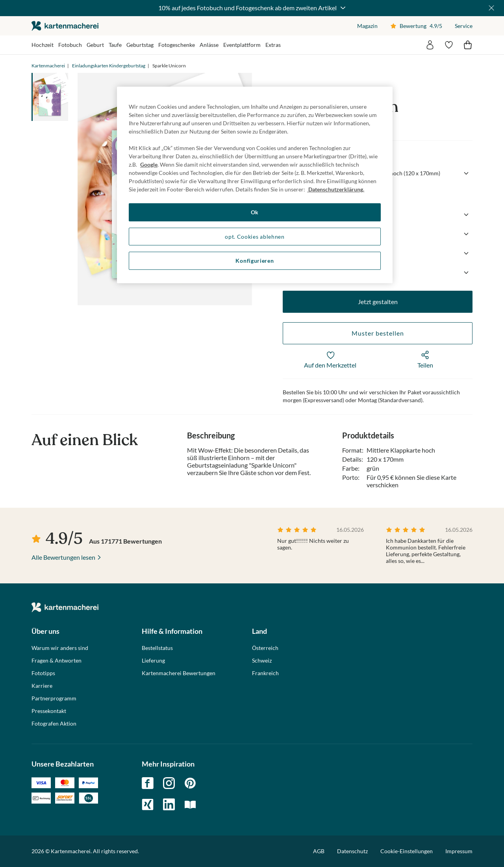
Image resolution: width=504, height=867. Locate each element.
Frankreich (265, 673)
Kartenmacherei (48, 66)
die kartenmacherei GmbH (65, 26)
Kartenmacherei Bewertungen (179, 673)
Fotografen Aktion (54, 724)
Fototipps (43, 673)
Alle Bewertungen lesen (63, 557)
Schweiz (262, 661)
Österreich (265, 648)
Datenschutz (352, 851)
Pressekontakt (49, 711)
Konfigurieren (255, 261)
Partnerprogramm (54, 698)
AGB (319, 851)
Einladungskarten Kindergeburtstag (109, 66)
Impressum (459, 851)
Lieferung (153, 661)
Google (149, 164)
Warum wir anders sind (60, 648)
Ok (255, 212)
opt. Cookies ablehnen (255, 237)
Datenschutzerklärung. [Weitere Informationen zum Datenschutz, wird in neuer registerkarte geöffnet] (336, 189)
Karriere (42, 686)
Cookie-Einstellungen (407, 851)
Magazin (367, 26)
